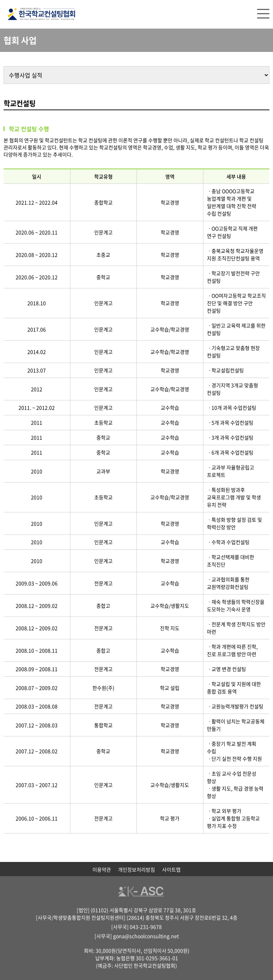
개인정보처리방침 (136, 869)
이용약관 (102, 869)
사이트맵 (171, 869)
